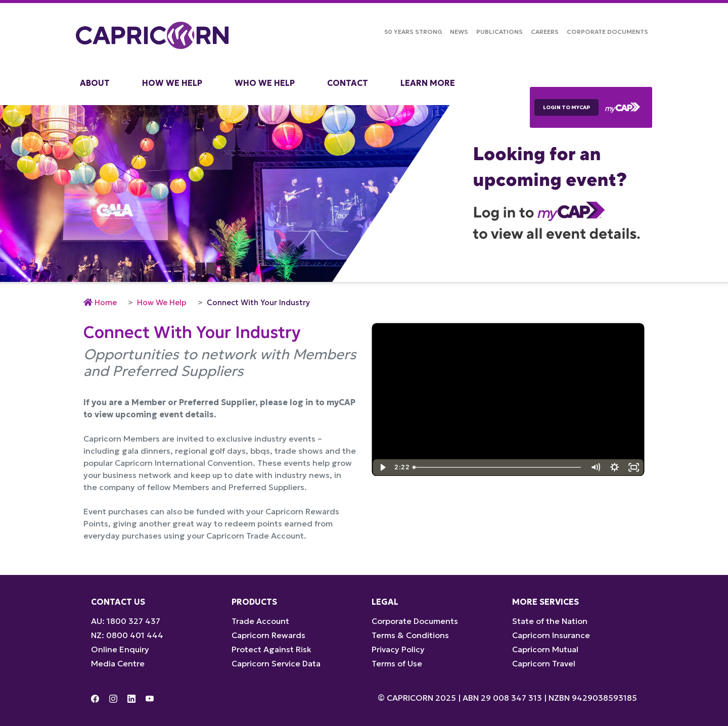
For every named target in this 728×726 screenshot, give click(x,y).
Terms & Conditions (410, 635)
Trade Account (260, 621)
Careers (545, 32)
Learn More (428, 83)
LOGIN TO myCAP (566, 107)
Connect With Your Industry (258, 302)
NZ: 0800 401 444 (127, 635)
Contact (348, 83)
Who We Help (265, 83)
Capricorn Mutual (545, 649)
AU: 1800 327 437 (126, 621)
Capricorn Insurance (551, 635)
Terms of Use (397, 663)
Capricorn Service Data (276, 663)
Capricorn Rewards (268, 635)
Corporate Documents (607, 32)
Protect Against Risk (271, 649)
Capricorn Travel (544, 663)
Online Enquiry (120, 649)
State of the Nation (550, 621)
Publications (499, 32)
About (95, 83)
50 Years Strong (413, 32)
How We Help (172, 83)
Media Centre (118, 663)
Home (106, 302)
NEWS (459, 32)
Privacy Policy (398, 649)
